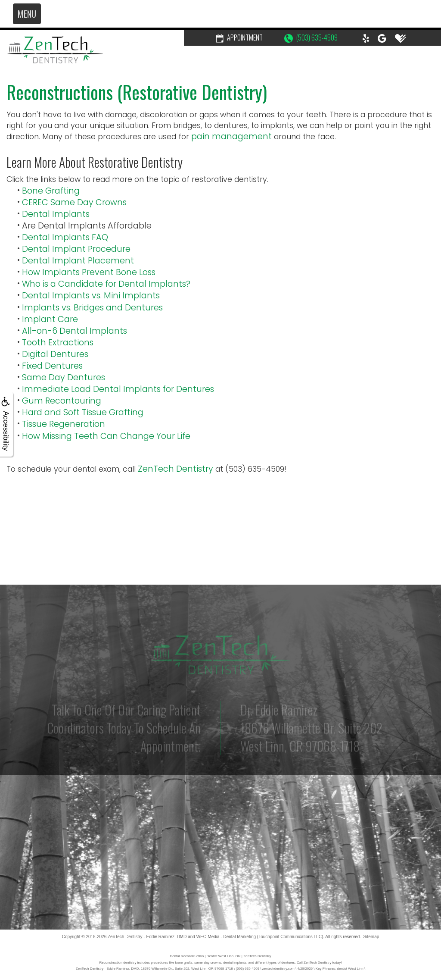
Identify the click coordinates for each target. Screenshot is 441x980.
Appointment (239, 38)
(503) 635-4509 (311, 38)
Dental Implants (56, 214)
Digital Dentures (55, 354)
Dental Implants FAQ (65, 237)
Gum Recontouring (62, 401)
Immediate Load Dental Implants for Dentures (118, 389)
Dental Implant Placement (78, 261)
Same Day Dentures (64, 377)
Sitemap (371, 937)
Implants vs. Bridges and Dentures (92, 308)
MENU (27, 14)
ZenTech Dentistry (175, 469)
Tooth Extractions (58, 343)
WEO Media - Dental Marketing (226, 937)
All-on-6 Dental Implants (75, 331)
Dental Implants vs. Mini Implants (91, 296)
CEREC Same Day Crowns (74, 202)
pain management (231, 136)
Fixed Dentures (52, 366)
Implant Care (50, 319)
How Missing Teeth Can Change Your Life (106, 436)
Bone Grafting (51, 191)
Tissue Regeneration (64, 424)
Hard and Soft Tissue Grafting (83, 412)
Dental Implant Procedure (76, 249)
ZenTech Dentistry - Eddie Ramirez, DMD (147, 937)
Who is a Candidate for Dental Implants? (106, 284)
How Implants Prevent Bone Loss (89, 272)
